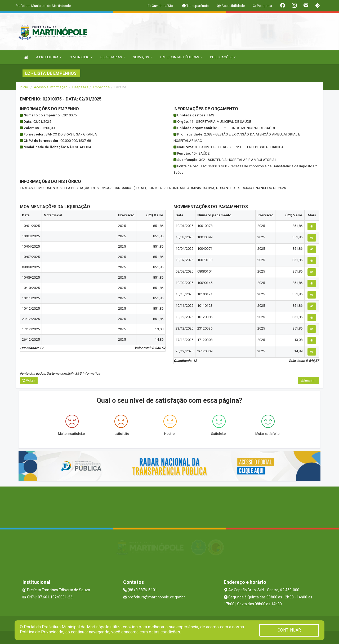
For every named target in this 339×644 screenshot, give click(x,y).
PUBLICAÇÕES (223, 57)
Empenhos (101, 87)
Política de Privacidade (42, 632)
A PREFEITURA (49, 57)
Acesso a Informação (51, 87)
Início (24, 87)
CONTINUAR (289, 630)
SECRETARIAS (113, 57)
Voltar (29, 380)
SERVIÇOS (142, 57)
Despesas (80, 87)
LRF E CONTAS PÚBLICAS (181, 57)
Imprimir (309, 380)
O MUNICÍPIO (81, 57)
